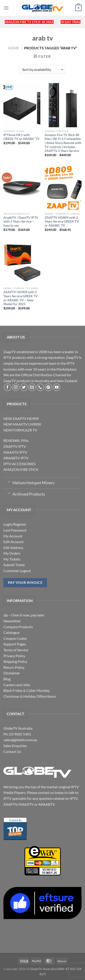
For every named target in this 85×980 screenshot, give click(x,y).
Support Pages (15, 644)
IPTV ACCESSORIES (19, 464)
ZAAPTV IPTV (15, 446)
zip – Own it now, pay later (24, 615)
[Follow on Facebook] (8, 387)
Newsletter (12, 621)
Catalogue (11, 632)
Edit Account (13, 542)
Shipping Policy (15, 661)
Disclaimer (12, 673)
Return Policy (14, 667)
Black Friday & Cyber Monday (27, 690)
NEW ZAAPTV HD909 (21, 418)
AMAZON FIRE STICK (21, 469)
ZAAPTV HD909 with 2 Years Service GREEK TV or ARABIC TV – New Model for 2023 (21, 298)
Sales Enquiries (15, 746)
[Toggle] (9, 482)
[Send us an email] (32, 387)
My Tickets (12, 559)
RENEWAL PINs (16, 440)
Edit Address (13, 548)
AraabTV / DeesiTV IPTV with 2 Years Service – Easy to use (21, 222)
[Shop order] (42, 69)
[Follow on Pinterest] (48, 387)
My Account (13, 536)
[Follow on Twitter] (24, 387)
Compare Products (18, 627)
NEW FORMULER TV (20, 430)
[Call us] (40, 387)
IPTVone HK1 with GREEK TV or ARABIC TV (21, 137)
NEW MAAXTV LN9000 (22, 424)
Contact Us (12, 751)
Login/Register (15, 524)
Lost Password (15, 530)
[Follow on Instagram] (16, 387)
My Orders (12, 553)
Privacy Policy (14, 656)
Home (13, 48)
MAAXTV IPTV (15, 452)
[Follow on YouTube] (57, 387)
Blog (7, 679)
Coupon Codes (15, 638)
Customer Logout (17, 571)
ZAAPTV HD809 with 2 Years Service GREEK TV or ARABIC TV (62, 222)
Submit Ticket (14, 565)
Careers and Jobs (17, 685)
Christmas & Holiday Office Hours (30, 696)
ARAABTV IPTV (16, 458)
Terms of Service (16, 650)
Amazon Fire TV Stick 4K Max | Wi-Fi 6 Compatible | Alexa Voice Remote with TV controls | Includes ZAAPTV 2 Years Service (63, 143)
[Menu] (6, 8)
